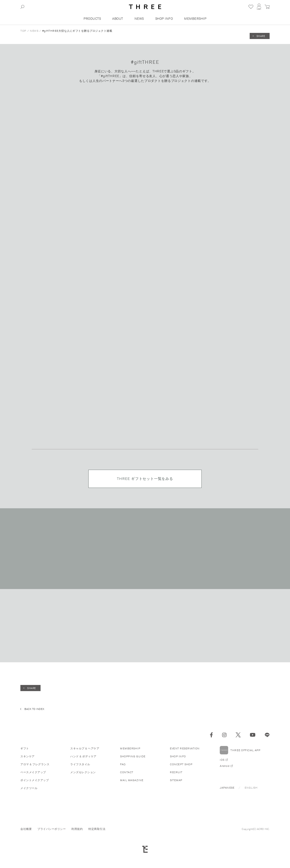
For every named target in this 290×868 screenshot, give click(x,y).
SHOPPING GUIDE (133, 756)
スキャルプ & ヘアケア (85, 748)
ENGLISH (251, 788)
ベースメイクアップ (33, 772)
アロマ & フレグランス (35, 764)
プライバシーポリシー (52, 829)
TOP (23, 31)
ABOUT (118, 19)
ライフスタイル (80, 764)
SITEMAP (176, 780)
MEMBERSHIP (195, 19)
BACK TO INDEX (34, 709)
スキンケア (28, 756)
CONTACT (127, 772)
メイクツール (29, 788)
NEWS (139, 19)
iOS (222, 760)
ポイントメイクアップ (35, 780)
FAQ (123, 764)
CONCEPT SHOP (181, 764)
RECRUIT (176, 772)
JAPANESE (227, 788)
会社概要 (26, 829)
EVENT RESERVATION (185, 748)
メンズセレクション (83, 772)
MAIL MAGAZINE (132, 780)
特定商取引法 (97, 829)
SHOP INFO (164, 19)
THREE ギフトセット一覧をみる (145, 479)
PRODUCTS (92, 19)
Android (225, 766)
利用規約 (77, 829)
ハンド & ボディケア (83, 756)
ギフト (25, 748)
